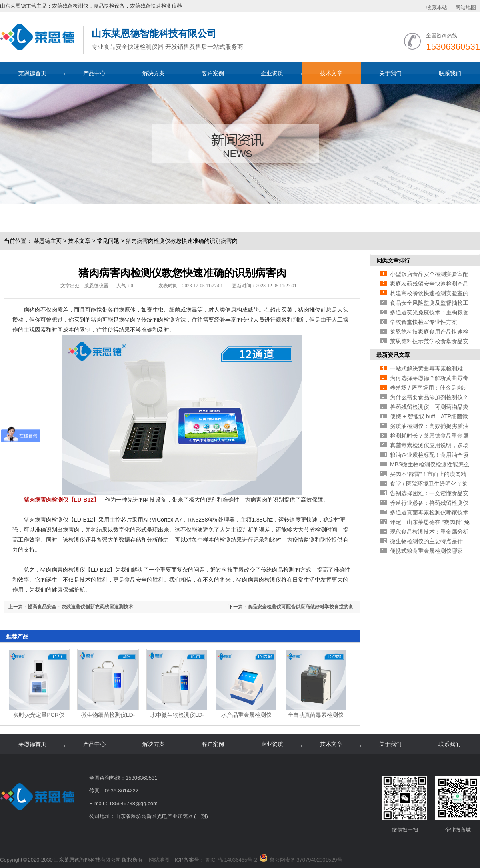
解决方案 (154, 73)
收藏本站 (437, 7)
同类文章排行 (393, 260)
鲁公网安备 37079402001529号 (306, 858)
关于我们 (390, 73)
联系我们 (450, 73)
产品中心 (94, 73)
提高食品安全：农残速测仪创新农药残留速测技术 (80, 607)
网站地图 (466, 7)
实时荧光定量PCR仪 (39, 715)
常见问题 (108, 241)
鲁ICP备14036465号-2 (231, 860)
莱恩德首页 (32, 73)
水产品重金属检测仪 (246, 715)
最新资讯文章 (393, 355)
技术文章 (331, 73)
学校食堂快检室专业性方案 (424, 322)
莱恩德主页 (48, 241)
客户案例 (213, 73)
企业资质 (272, 73)
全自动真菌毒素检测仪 (316, 715)
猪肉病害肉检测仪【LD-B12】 (61, 500)
